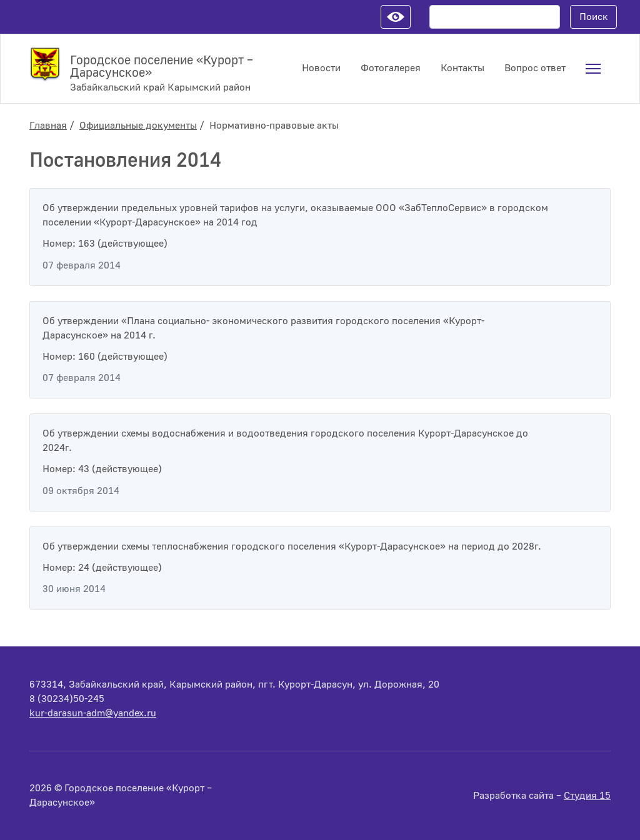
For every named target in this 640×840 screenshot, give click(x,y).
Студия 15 (587, 796)
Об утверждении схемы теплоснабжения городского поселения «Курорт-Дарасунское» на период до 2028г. (292, 546)
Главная (48, 126)
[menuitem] (593, 69)
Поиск (594, 17)
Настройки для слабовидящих (396, 17)
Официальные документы (138, 126)
